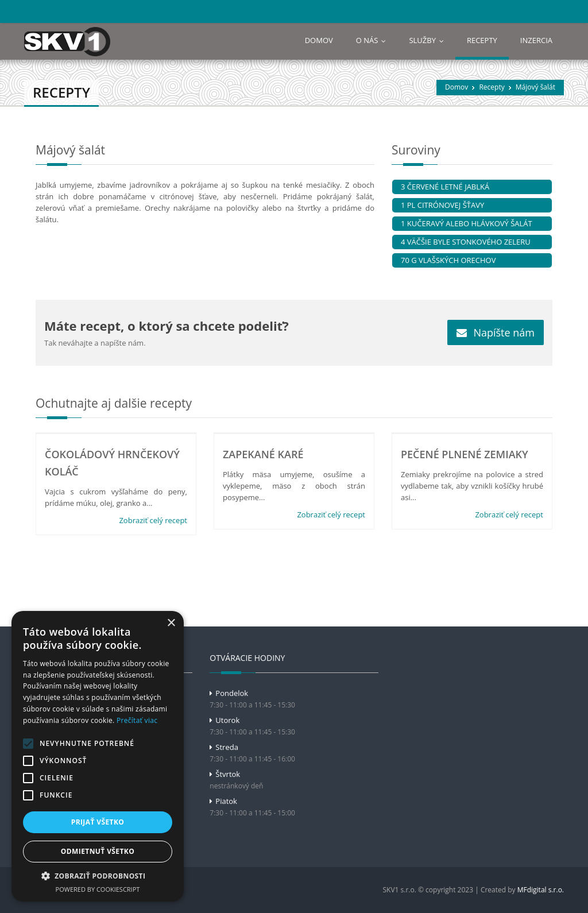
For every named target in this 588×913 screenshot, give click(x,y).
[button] (98, 876)
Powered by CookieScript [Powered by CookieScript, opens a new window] (98, 889)
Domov (457, 87)
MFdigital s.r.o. (541, 890)
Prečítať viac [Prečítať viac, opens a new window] (137, 720)
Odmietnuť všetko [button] (98, 851)
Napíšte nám (496, 332)
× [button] (171, 623)
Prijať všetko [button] (98, 822)
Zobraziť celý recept (153, 520)
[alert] (98, 756)
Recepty (492, 87)
